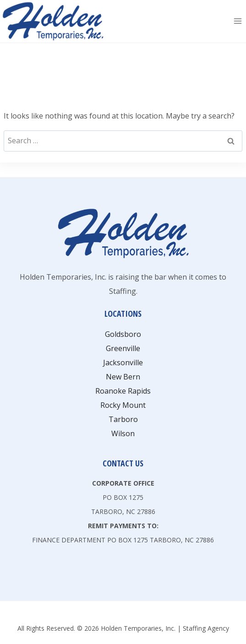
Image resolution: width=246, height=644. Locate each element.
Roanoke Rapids (123, 391)
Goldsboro (123, 334)
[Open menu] (238, 21)
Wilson (123, 433)
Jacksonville (123, 363)
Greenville (123, 348)
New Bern (123, 377)
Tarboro (123, 419)
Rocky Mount (123, 405)
